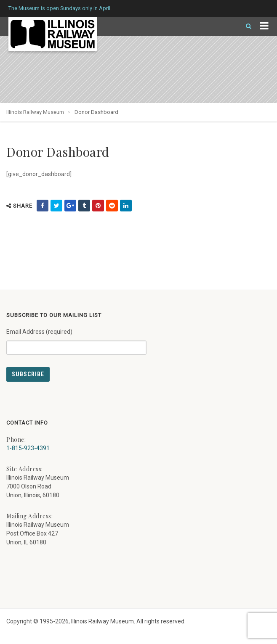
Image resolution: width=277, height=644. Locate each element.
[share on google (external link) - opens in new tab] (70, 206)
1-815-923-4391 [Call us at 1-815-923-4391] (28, 448)
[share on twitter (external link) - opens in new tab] (56, 206)
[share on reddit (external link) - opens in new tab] (112, 206)
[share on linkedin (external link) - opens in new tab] (126, 206)
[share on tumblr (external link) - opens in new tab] (84, 206)
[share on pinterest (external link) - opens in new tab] (98, 206)
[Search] (245, 26)
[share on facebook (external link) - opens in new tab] (43, 206)
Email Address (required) (76, 338)
